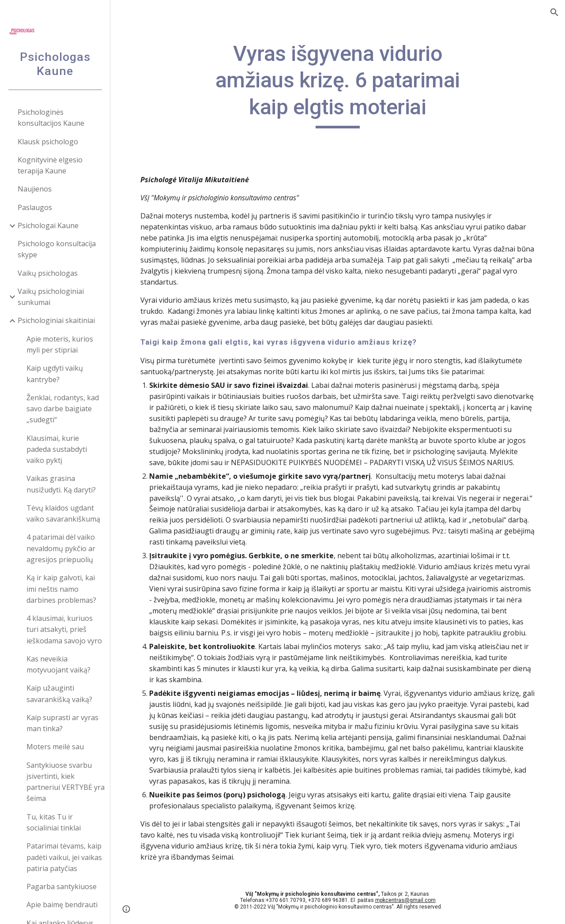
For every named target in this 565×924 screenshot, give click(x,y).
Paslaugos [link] (35, 207)
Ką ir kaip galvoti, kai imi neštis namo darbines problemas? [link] (61, 589)
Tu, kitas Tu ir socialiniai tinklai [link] (54, 822)
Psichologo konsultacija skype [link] (57, 249)
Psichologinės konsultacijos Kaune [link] (51, 118)
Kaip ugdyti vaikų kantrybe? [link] (55, 374)
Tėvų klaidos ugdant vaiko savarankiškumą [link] (63, 513)
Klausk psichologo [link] (48, 142)
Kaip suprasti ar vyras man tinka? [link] (62, 723)
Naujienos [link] (35, 189)
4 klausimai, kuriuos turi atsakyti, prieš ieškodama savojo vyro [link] (64, 629)
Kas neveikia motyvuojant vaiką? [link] (58, 664)
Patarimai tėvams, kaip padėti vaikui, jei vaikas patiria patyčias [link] (64, 857)
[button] (554, 12)
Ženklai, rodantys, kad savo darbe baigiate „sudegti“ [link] (63, 409)
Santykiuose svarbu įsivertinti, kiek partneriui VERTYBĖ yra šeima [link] (66, 782)
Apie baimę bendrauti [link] (62, 905)
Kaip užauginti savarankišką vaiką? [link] (59, 693)
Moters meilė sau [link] (55, 747)
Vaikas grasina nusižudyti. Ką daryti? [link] (61, 484)
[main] (337, 85)
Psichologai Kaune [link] (48, 225)
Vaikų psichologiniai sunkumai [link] (51, 297)
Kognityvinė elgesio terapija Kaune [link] (50, 165)
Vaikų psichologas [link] (48, 273)
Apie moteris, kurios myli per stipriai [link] (60, 344)
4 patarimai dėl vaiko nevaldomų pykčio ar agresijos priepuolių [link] (61, 548)
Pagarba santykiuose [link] (62, 886)
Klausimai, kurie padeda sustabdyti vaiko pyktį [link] (57, 449)
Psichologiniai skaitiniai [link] (56, 320)
